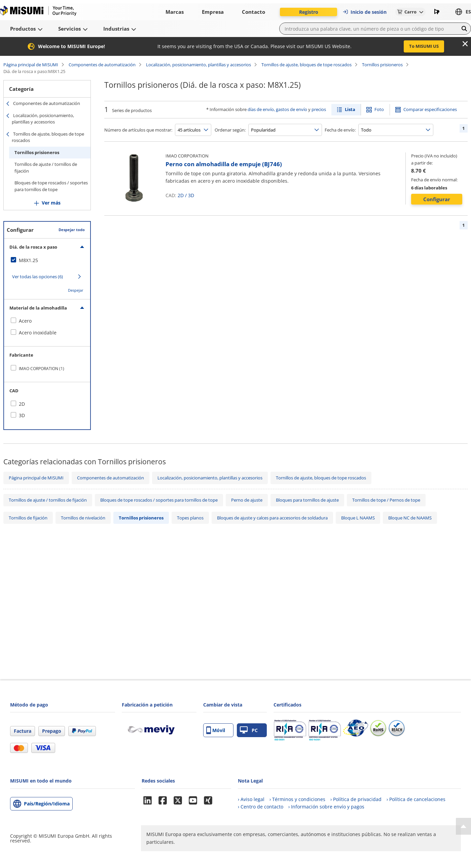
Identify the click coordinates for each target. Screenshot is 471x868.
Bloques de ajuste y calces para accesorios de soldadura (272, 518)
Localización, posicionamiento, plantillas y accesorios (198, 65)
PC (249, 730)
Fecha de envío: (340, 130)
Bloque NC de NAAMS (410, 518)
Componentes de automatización (102, 65)
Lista (350, 109)
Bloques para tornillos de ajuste (307, 500)
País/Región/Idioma (47, 804)
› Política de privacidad (356, 799)
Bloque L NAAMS (358, 518)
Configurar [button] (437, 199)
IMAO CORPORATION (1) (42, 369)
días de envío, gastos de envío (277, 109)
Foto (379, 109)
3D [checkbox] (22, 415)
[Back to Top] (463, 826)
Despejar (76, 290)
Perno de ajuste (247, 500)
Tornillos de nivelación (83, 518)
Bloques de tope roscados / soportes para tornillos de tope (51, 186)
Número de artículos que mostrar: (138, 130)
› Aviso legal (251, 799)
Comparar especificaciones (430, 109)
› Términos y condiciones (297, 799)
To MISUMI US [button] (424, 46)
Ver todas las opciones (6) (38, 277)
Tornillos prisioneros (382, 65)
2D (181, 195)
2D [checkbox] (22, 404)
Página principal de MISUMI (31, 65)
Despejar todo (72, 230)
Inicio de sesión (365, 12)
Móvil (216, 730)
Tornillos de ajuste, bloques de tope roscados (306, 65)
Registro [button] (309, 12)
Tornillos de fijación (28, 518)
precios (319, 109)
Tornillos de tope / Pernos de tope (386, 500)
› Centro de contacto (261, 807)
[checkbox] (47, 260)
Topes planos (190, 518)
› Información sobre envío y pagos (326, 807)
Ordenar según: (230, 130)
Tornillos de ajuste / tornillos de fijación (46, 168)
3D (191, 195)
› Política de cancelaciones (416, 799)
